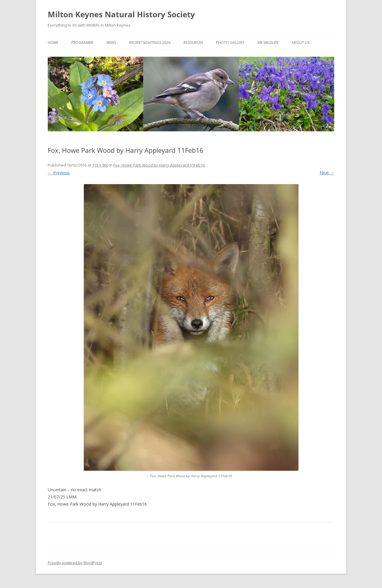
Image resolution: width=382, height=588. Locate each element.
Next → (327, 173)
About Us (301, 43)
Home (53, 43)
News (111, 43)
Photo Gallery (230, 43)
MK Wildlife (268, 43)
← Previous (59, 173)
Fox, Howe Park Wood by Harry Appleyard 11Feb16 (159, 165)
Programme (82, 43)
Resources (193, 43)
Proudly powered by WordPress (75, 563)
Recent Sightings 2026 (150, 43)
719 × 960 (100, 165)
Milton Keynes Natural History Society (121, 14)
